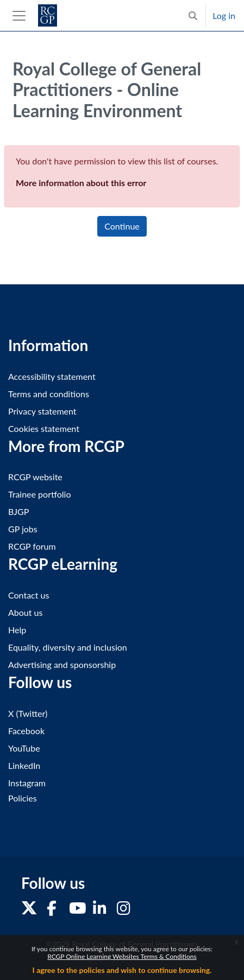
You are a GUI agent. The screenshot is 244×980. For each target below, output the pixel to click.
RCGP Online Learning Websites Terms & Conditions (122, 956)
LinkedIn (24, 765)
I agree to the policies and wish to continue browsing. (122, 970)
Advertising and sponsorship (62, 664)
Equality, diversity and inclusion (68, 647)
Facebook (26, 731)
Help (17, 630)
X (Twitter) (28, 713)
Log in (224, 15)
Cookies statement (44, 428)
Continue (122, 226)
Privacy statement (42, 411)
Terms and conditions (49, 394)
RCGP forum (32, 546)
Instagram (27, 783)
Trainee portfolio (39, 494)
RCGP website (35, 477)
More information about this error (81, 183)
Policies (23, 798)
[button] (193, 15)
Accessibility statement (52, 376)
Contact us (29, 595)
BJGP (18, 511)
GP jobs (23, 529)
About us (25, 612)
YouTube (24, 748)
